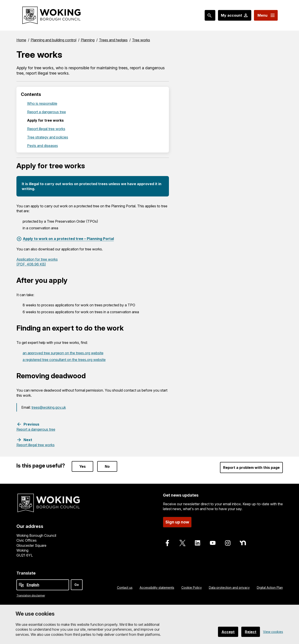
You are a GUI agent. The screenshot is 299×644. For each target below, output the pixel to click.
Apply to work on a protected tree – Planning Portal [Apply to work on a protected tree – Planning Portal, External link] (68, 239)
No (107, 466)
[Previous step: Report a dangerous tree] (36, 427)
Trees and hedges (113, 40)
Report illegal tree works (46, 129)
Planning (88, 40)
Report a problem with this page (251, 468)
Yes (82, 466)
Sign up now (177, 522)
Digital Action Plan (270, 588)
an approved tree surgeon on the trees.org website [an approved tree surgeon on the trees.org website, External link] (63, 353)
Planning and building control (53, 40)
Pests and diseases (43, 146)
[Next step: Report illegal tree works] (36, 442)
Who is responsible (42, 103)
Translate (26, 573)
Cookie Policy (192, 588)
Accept (228, 632)
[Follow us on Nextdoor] (243, 543)
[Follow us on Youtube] (213, 543)
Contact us (125, 588)
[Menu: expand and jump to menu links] (266, 15)
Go (77, 585)
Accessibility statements (157, 588)
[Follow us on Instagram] (228, 543)
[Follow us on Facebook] (167, 543)
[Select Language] (43, 585)
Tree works (141, 40)
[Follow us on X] (182, 543)
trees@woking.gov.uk (49, 407)
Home (21, 40)
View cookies (273, 632)
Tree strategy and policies (48, 137)
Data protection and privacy (229, 588)
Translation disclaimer (31, 595)
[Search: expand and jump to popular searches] (210, 15)
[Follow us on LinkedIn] (198, 543)
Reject (251, 632)
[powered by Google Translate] (21, 585)
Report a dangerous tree (47, 112)
